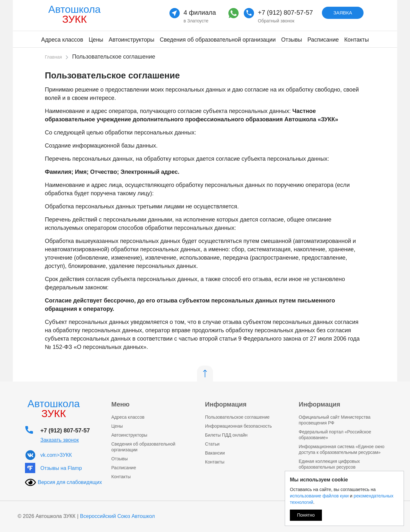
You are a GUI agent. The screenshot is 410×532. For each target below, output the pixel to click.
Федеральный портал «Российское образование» (335, 435)
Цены (96, 40)
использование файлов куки (319, 496)
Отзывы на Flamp (61, 468)
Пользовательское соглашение (237, 417)
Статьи (212, 444)
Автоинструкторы (131, 40)
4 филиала (200, 12)
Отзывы (292, 40)
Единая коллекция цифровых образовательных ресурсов (329, 464)
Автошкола (74, 14)
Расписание (323, 40)
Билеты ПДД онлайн (226, 435)
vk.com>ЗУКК (56, 455)
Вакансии (215, 453)
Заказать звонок (60, 440)
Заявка (343, 13)
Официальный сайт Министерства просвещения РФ (335, 420)
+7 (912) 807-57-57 (285, 12)
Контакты (357, 40)
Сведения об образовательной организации (218, 40)
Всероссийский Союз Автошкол (118, 516)
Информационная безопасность (238, 426)
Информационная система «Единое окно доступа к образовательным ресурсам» (342, 449)
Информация (226, 404)
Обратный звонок (276, 21)
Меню (121, 404)
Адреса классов (62, 40)
